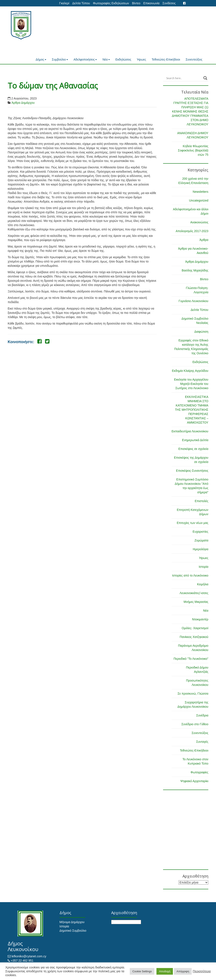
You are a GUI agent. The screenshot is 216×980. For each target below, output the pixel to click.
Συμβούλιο (60, 59)
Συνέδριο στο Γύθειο (195, 724)
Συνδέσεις (169, 3)
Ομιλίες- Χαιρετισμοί (195, 628)
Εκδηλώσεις (123, 59)
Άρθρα (204, 240)
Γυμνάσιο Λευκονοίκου (193, 301)
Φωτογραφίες (199, 772)
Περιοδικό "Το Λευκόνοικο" (191, 659)
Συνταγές (202, 742)
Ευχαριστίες (201, 532)
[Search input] (184, 78)
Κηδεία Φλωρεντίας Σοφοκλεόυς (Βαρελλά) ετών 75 (193, 150)
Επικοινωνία (151, 3)
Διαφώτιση (201, 332)
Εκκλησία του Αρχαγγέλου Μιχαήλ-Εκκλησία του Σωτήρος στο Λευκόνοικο (191, 384)
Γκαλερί (64, 3)
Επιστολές (201, 501)
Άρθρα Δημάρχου (23, 103)
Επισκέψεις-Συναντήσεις (192, 471)
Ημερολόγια (201, 549)
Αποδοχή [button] (165, 971)
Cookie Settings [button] (142, 971)
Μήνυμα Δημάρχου (72, 922)
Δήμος (41, 59)
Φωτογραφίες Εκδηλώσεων (111, 3)
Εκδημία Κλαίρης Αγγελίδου (190, 371)
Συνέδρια (202, 715)
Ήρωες (142, 59)
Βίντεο (136, 3)
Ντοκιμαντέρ (200, 619)
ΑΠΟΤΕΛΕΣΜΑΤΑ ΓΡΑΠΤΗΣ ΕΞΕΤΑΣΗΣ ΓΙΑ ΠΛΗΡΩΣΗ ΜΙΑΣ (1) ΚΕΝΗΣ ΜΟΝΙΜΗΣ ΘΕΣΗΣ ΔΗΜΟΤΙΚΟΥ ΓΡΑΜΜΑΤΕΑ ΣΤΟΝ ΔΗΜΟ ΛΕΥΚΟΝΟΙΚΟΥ (190, 111)
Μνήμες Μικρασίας (196, 602)
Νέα (106, 59)
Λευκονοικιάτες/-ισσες (194, 593)
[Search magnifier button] (205, 78)
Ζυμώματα (201, 540)
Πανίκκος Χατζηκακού (194, 637)
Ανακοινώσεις (199, 222)
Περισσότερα (202, 971)
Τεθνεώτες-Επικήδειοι (166, 59)
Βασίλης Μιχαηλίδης (195, 270)
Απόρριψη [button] (183, 971)
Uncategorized (199, 200)
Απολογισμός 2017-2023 (192, 231)
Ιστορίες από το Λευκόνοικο (190, 575)
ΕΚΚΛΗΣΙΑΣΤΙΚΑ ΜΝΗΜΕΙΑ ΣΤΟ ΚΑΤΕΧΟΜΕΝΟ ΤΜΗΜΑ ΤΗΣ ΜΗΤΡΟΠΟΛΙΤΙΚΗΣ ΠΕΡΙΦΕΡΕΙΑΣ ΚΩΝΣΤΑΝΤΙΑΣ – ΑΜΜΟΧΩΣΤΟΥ (192, 410)
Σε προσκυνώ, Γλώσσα (193, 694)
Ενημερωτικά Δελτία (195, 440)
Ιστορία (204, 567)
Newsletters (201, 192)
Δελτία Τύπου (81, 3)
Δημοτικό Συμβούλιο (73, 931)
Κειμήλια (203, 584)
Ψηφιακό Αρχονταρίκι (194, 781)
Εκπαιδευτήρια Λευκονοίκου (190, 431)
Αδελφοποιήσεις (85, 59)
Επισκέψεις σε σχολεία (193, 449)
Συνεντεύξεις (194, 59)
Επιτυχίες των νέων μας (193, 523)
